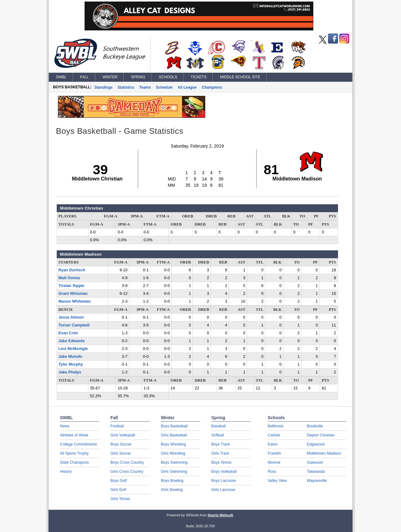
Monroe (274, 462)
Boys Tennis (221, 462)
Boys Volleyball (224, 472)
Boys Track (221, 444)
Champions (212, 87)
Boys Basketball (174, 426)
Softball (218, 435)
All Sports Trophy (74, 453)
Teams (145, 87)
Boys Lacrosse (224, 481)
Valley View (277, 481)
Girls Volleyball (123, 435)
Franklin (275, 453)
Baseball (219, 426)
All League (187, 87)
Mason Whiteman (75, 301)
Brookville (315, 426)
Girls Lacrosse (224, 490)
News (65, 426)
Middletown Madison (324, 453)
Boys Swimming (174, 462)
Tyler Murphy (71, 364)
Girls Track (220, 453)
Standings (103, 87)
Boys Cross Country (127, 462)
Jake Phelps (70, 372)
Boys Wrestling (174, 444)
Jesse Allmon (71, 317)
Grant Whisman (73, 294)
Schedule (164, 87)
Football (117, 426)
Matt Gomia (69, 278)
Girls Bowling (172, 490)
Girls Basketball (174, 435)
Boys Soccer (121, 444)
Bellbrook (276, 426)
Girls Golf (118, 490)
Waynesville (317, 481)
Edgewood (316, 444)
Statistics (126, 87)
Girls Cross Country (127, 472)
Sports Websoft (220, 515)
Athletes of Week (74, 435)
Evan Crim (68, 333)
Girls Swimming (174, 472)
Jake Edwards (72, 341)
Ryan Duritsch (72, 270)
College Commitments (79, 444)
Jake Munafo (70, 357)
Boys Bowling (172, 481)
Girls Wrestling (173, 453)
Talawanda (316, 472)
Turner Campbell (74, 325)
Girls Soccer (121, 453)
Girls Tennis (120, 499)
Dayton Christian (321, 435)
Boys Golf (119, 481)
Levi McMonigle (73, 349)
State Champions (75, 462)
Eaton (273, 444)
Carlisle (274, 435)
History (66, 472)
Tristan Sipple (72, 286)
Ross (272, 472)
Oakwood (315, 462)
